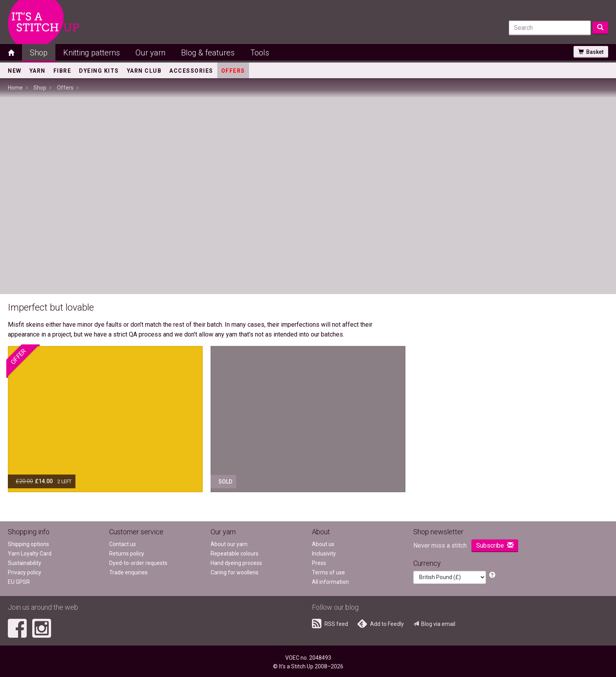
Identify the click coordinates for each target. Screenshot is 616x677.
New (15, 71)
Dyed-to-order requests (138, 563)
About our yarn (229, 544)
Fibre (62, 71)
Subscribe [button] (495, 545)
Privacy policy (25, 572)
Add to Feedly (381, 624)
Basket (591, 52)
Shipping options (28, 544)
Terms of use (328, 572)
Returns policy (127, 554)
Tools (260, 53)
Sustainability (25, 563)
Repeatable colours (235, 554)
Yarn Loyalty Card (30, 554)
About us (323, 544)
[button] (492, 575)
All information (330, 582)
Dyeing (99, 71)
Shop (39, 53)
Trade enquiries (128, 572)
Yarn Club (144, 71)
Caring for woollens (235, 572)
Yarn (38, 71)
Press (319, 563)
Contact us (123, 544)
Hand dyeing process (236, 563)
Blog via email (434, 624)
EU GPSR (19, 582)
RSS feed (330, 624)
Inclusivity (324, 554)
